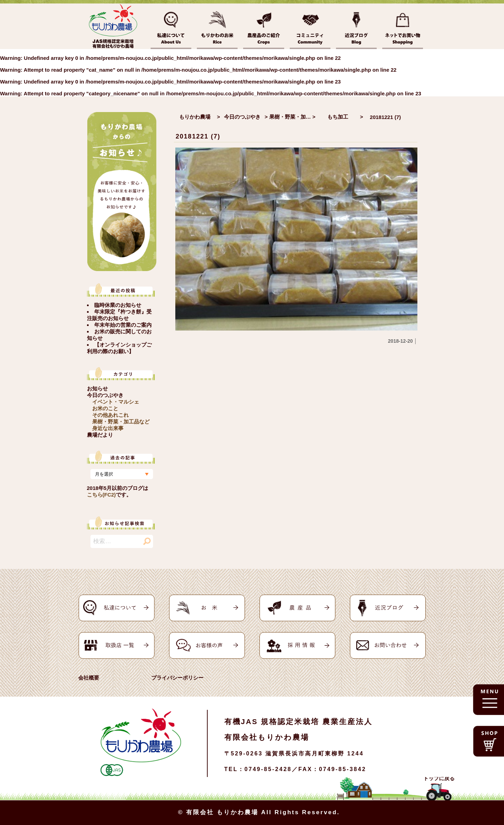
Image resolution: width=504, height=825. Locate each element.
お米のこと (105, 408)
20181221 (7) (198, 136)
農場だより (100, 435)
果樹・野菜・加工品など (121, 422)
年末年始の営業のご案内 (123, 325)
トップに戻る (439, 778)
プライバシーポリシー (177, 678)
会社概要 (89, 678)
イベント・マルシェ (116, 402)
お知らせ (97, 388)
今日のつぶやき (105, 395)
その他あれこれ (110, 415)
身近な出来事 (108, 428)
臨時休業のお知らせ (118, 305)
